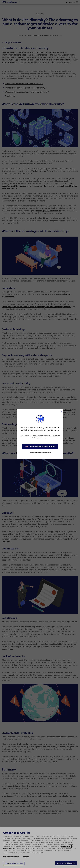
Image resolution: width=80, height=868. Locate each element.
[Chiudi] (61, 411)
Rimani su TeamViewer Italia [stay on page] (40, 453)
